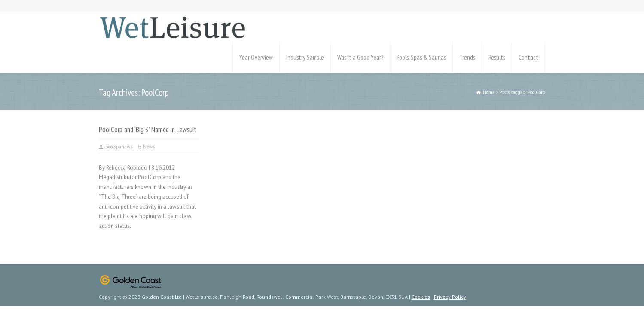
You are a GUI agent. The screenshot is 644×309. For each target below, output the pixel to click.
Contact (528, 57)
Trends (467, 57)
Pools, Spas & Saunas (421, 57)
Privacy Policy (450, 297)
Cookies (421, 297)
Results (497, 57)
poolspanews (119, 147)
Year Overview (256, 57)
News (149, 147)
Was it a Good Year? (360, 57)
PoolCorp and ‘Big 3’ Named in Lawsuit (148, 130)
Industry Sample (305, 57)
